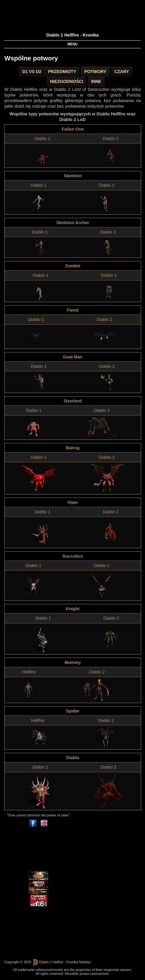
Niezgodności (66, 81)
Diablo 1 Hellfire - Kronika (72, 35)
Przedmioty (62, 72)
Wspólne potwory (31, 58)
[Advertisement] (28, 850)
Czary (122, 72)
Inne (96, 81)
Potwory (95, 72)
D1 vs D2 (32, 72)
